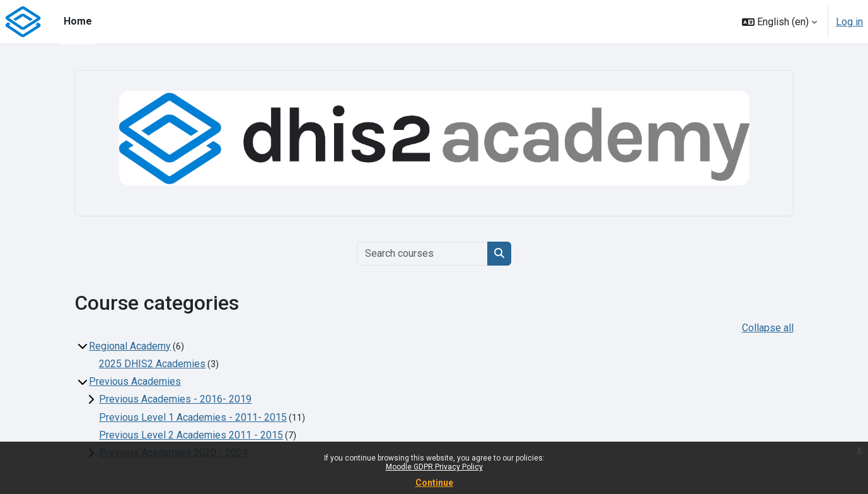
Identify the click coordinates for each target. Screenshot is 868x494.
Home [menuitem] (78, 21)
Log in (849, 22)
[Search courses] (423, 254)
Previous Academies (135, 381)
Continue (434, 483)
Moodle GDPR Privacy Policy (434, 467)
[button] (779, 22)
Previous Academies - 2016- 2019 (175, 399)
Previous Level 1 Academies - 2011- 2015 (193, 417)
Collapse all (768, 328)
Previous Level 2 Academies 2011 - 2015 (191, 435)
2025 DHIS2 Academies (152, 364)
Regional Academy (130, 346)
